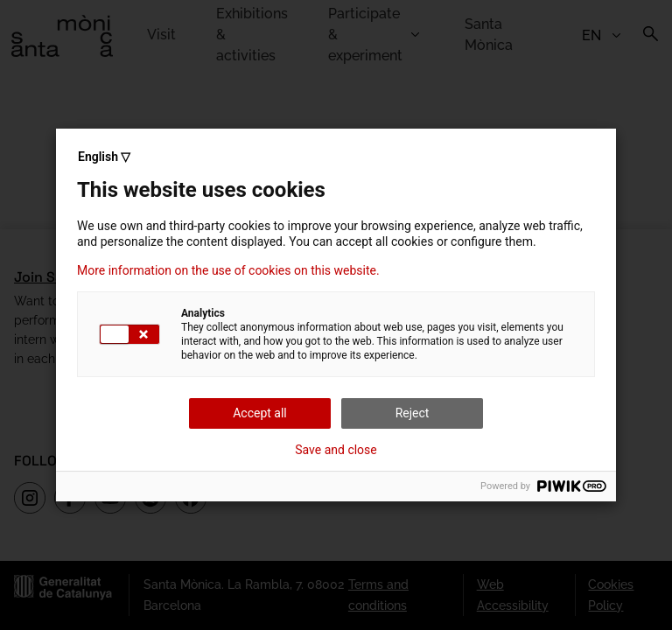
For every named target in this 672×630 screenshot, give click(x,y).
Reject (413, 413)
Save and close (336, 450)
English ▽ (104, 157)
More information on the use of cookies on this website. (228, 270)
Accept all (260, 413)
